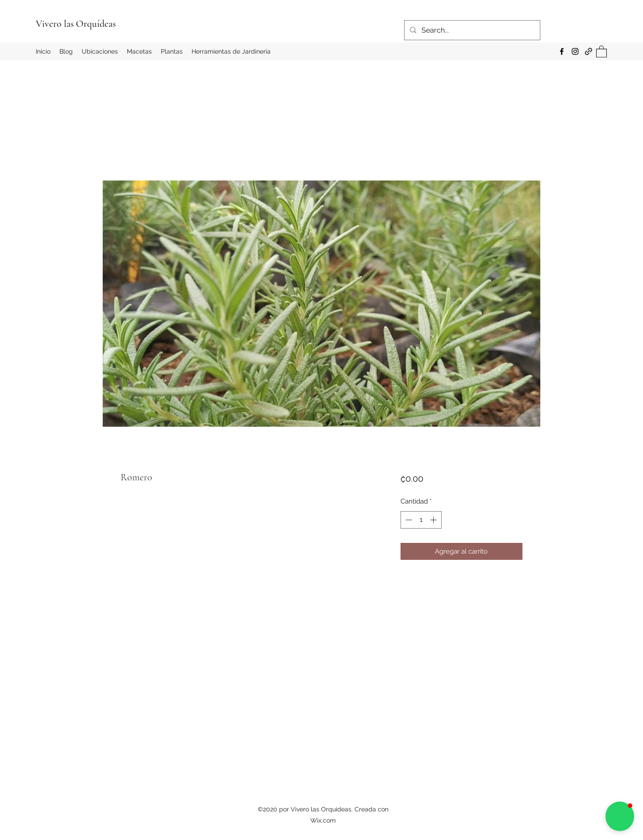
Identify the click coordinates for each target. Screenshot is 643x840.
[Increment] (434, 520)
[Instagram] (575, 51)
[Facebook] (562, 51)
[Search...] (471, 30)
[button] (601, 51)
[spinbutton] (421, 520)
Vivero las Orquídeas (76, 24)
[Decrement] (408, 520)
